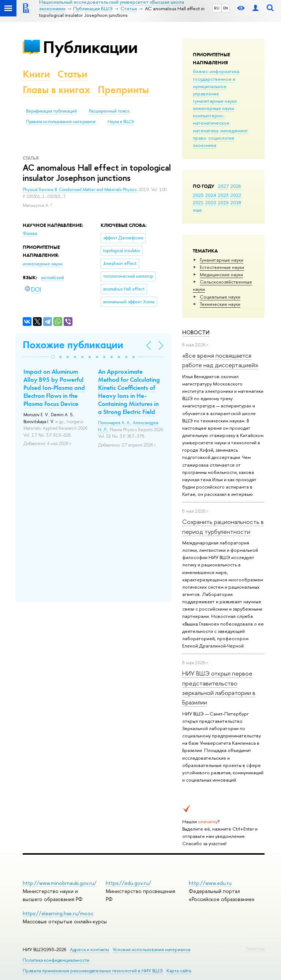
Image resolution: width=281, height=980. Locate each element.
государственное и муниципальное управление (214, 86)
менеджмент (234, 130)
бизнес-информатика (216, 71)
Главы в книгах (57, 90)
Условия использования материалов (152, 949)
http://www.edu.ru (210, 883)
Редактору (255, 948)
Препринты (123, 90)
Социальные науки (220, 297)
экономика (205, 145)
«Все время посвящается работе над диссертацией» (220, 360)
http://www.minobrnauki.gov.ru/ (60, 883)
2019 (223, 202)
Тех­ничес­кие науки (220, 304)
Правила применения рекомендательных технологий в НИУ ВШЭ (93, 971)
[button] (53, 357)
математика (206, 130)
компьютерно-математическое (211, 119)
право (200, 138)
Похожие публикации (73, 345)
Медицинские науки (221, 274)
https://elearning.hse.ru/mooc (58, 913)
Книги (36, 74)
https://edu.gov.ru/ (128, 883)
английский (53, 278)
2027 (223, 186)
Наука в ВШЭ (121, 122)
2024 (211, 195)
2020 (211, 202)
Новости (196, 332)
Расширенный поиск (109, 111)
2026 (236, 186)
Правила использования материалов (61, 122)
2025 (198, 195)
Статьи (72, 74)
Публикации (90, 47)
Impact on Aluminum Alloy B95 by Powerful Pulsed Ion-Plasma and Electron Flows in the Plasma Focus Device (54, 388)
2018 (236, 202)
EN (226, 8)
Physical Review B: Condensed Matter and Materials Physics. (81, 190)
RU (217, 8)
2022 (236, 195)
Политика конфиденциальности (56, 960)
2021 (198, 202)
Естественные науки (222, 267)
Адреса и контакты (89, 949)
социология (221, 138)
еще (197, 210)
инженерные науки (213, 108)
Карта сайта (179, 971)
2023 (223, 195)
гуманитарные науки (215, 101)
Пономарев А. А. (114, 423)
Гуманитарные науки (222, 260)
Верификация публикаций (51, 111)
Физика (30, 233)
